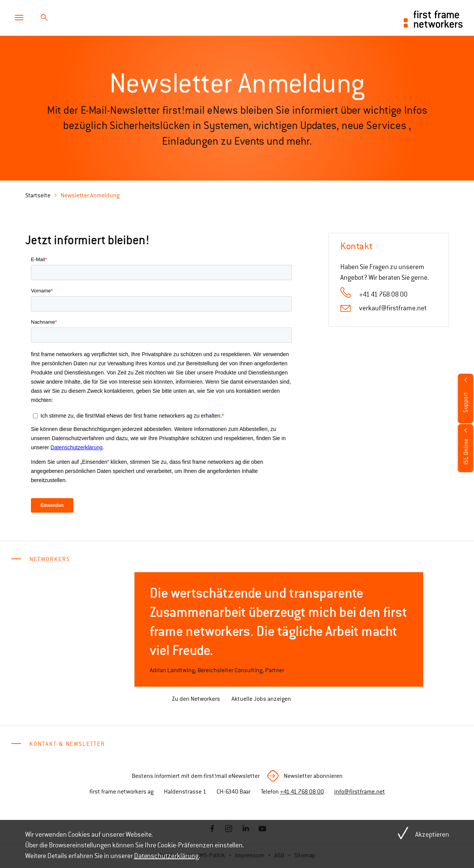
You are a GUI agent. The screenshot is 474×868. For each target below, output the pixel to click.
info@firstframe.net (360, 792)
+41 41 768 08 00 (302, 792)
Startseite (38, 195)
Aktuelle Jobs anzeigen (261, 699)
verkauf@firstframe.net (393, 308)
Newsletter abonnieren (313, 776)
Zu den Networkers (196, 699)
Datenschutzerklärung (166, 856)
